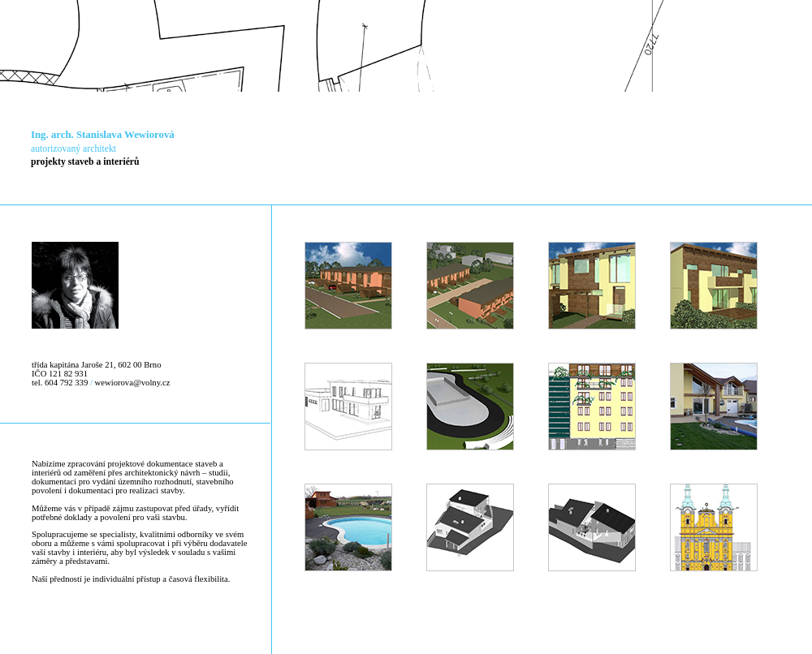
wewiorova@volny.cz (133, 383)
